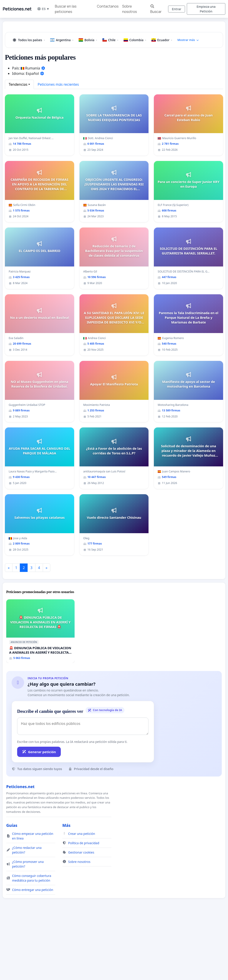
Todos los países (28, 102)
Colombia (135, 102)
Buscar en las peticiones (66, 9)
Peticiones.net (17, 9)
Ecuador (162, 102)
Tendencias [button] (18, 147)
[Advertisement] (114, 60)
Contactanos (108, 6)
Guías (12, 888)
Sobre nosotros (129, 9)
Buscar (156, 9)
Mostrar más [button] (188, 102)
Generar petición (39, 814)
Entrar (177, 9)
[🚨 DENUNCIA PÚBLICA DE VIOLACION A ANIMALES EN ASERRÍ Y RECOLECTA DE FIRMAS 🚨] (40, 694)
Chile (110, 102)
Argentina (62, 102)
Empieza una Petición (206, 9)
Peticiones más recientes (58, 147)
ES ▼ (43, 9)
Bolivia (88, 102)
